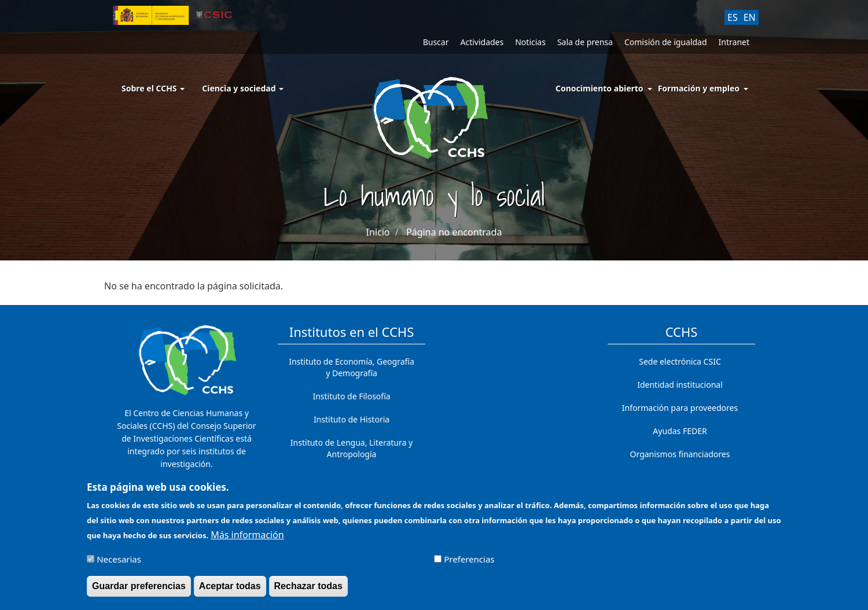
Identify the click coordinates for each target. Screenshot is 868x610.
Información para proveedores (680, 408)
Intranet (734, 42)
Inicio (378, 232)
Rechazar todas (308, 591)
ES (733, 17)
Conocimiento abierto (599, 88)
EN (750, 17)
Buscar (436, 42)
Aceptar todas (230, 591)
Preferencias (469, 564)
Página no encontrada (454, 232)
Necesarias (119, 564)
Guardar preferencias (139, 591)
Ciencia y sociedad (243, 88)
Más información (247, 539)
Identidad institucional (680, 385)
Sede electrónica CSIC (680, 361)
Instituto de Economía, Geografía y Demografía (352, 367)
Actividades (482, 42)
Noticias (530, 42)
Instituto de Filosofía (351, 396)
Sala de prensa (585, 42)
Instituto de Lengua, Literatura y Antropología (352, 448)
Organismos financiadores (680, 454)
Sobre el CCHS (153, 88)
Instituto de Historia (352, 419)
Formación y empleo (699, 88)
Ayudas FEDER (680, 431)
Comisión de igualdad (666, 42)
